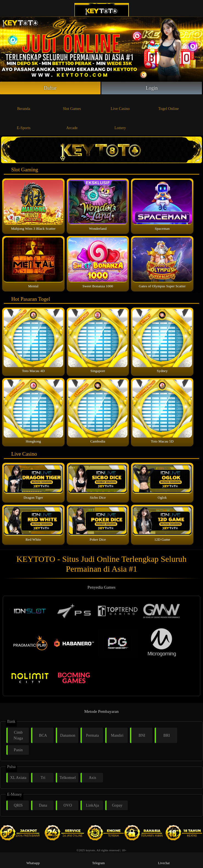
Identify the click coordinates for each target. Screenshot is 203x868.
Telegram (98, 860)
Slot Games (72, 104)
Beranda (23, 104)
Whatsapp (33, 860)
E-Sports (24, 123)
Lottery (120, 123)
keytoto (90, 850)
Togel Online (168, 104)
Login (152, 88)
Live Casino (120, 104)
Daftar (50, 88)
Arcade (72, 123)
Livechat (164, 860)
